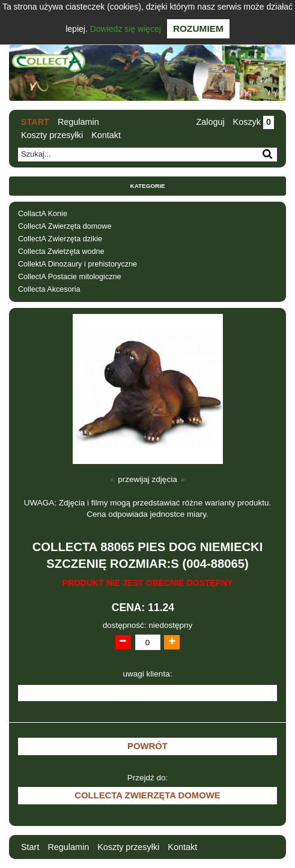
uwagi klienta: (148, 674)
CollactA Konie (43, 214)
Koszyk (254, 122)
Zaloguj (210, 122)
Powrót (147, 746)
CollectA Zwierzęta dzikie (60, 239)
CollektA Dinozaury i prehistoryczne (78, 264)
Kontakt (106, 135)
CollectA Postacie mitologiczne (70, 277)
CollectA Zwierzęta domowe (65, 226)
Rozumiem (198, 29)
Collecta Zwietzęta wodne (61, 252)
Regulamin (78, 122)
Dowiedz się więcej (126, 29)
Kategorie (148, 186)
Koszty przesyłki (52, 135)
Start (35, 122)
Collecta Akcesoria (49, 289)
